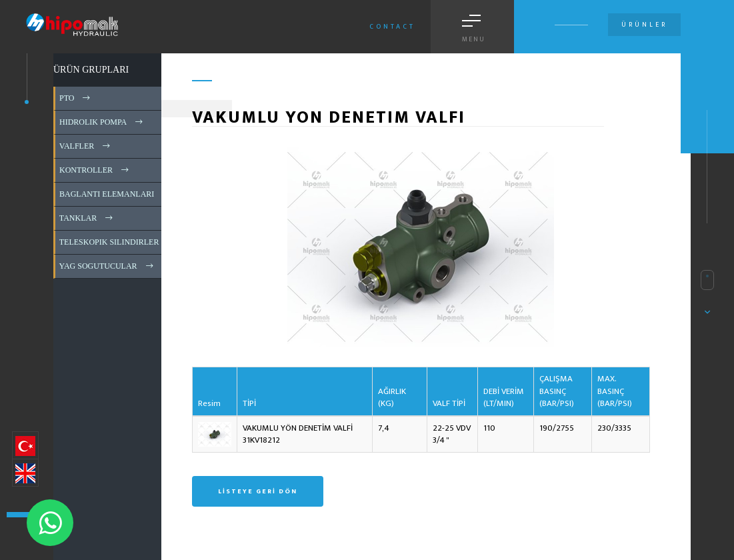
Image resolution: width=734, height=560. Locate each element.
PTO (76, 98)
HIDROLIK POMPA (102, 122)
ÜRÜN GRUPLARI (91, 70)
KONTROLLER (95, 170)
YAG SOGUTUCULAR (107, 266)
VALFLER (86, 146)
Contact (392, 27)
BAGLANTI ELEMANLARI (116, 194)
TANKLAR (87, 218)
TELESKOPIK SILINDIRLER (118, 242)
